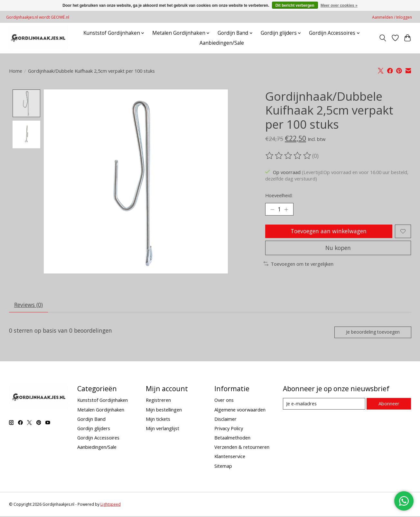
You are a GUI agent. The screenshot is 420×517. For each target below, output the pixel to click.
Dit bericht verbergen (295, 5)
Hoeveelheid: (279, 195)
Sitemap (223, 466)
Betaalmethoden (232, 438)
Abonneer (389, 404)
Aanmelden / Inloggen (392, 17)
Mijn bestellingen (164, 410)
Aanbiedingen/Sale (222, 43)
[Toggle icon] (383, 38)
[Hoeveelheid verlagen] (272, 209)
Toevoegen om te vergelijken (299, 264)
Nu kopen (338, 248)
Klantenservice (230, 457)
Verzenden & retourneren (242, 448)
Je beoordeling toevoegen (372, 332)
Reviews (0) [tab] (28, 305)
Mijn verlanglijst (163, 429)
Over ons (224, 401)
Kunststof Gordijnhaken (103, 401)
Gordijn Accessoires (98, 438)
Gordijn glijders (94, 429)
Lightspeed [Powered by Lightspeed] (111, 505)
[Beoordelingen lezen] (289, 156)
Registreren (158, 401)
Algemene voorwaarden (240, 410)
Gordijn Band (91, 420)
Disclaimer (225, 420)
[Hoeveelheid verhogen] (286, 209)
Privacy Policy (229, 429)
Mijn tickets (158, 420)
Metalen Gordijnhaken (101, 410)
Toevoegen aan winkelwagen (329, 231)
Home (16, 71)
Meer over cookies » (339, 5)
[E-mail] (324, 404)
